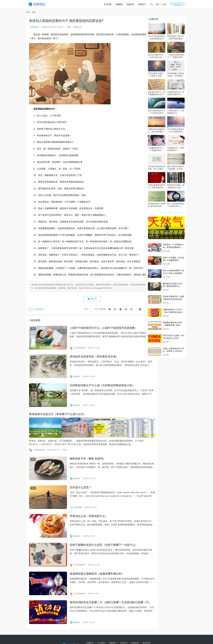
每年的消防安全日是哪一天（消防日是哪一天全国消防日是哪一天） (102, 595)
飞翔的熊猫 (34, 27)
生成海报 (99, 321)
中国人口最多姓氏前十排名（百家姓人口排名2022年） (174, 351)
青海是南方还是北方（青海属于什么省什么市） (58, 419)
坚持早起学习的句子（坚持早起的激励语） (176, 37)
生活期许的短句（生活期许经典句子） (176, 93)
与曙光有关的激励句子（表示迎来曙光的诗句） (156, 130)
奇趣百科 (139, 4)
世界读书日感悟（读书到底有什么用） (176, 186)
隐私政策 (135, 631)
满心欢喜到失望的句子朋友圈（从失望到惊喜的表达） (176, 168)
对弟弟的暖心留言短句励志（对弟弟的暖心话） (176, 75)
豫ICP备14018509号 (141, 636)
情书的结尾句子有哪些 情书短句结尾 (156, 205)
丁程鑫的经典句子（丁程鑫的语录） (156, 149)
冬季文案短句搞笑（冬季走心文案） (156, 75)
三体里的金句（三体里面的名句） (176, 112)
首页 (28, 12)
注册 (173, 4)
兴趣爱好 (128, 4)
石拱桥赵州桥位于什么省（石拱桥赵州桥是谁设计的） (98, 393)
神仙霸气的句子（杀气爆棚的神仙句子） (156, 93)
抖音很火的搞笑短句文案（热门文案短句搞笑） (156, 168)
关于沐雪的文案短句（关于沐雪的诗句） (176, 130)
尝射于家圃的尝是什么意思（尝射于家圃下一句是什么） (99, 540)
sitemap (129, 636)
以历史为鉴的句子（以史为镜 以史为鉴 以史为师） (156, 56)
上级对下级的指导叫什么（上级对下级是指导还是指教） (99, 340)
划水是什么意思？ (76, 487)
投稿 (182, 4)
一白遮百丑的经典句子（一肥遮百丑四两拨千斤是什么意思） (176, 56)
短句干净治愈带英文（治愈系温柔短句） (156, 37)
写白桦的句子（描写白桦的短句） (176, 149)
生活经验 (117, 4)
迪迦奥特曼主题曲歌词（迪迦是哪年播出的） (92, 567)
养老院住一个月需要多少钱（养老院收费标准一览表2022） (173, 247)
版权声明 (146, 631)
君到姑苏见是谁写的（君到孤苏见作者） (90, 366)
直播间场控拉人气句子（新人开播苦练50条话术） (173, 312)
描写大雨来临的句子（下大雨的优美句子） (156, 112)
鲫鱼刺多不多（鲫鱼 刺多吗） (83, 461)
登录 (166, 4)
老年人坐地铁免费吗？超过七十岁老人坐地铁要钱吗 (173, 273)
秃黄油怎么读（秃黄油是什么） (84, 514)
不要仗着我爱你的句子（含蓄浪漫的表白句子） (156, 186)
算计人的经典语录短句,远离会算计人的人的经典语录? (176, 205)
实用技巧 (151, 4)
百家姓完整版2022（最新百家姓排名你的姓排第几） (174, 299)
